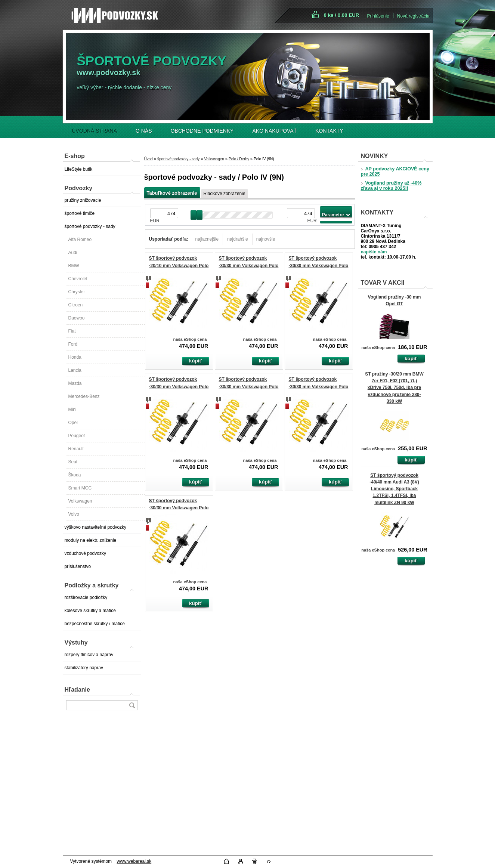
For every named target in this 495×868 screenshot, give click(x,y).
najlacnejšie (207, 239)
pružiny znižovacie (83, 200)
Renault (76, 449)
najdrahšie (237, 239)
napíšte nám (374, 252)
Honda (75, 357)
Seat (73, 462)
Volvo (74, 514)
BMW (74, 266)
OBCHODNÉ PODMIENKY (202, 131)
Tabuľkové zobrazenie (172, 193)
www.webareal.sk (134, 861)
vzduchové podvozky (85, 553)
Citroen (76, 305)
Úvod (148, 159)
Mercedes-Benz (84, 396)
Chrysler (77, 292)
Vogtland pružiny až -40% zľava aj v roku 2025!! (391, 186)
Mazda (75, 383)
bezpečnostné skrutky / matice (95, 624)
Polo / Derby (239, 159)
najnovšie (266, 239)
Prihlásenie (378, 16)
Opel (73, 423)
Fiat (72, 331)
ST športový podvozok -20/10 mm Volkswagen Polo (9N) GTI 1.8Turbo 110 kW (179, 265)
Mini (72, 410)
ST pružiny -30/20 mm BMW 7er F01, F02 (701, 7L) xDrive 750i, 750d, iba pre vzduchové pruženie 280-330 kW (394, 388)
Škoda (75, 475)
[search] (132, 705)
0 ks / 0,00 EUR (342, 15)
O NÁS (144, 131)
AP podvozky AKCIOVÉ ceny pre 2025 (395, 172)
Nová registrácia (413, 16)
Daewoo (77, 318)
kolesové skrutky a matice (90, 611)
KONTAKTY (329, 131)
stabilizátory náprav (84, 668)
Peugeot (77, 436)
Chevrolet (78, 279)
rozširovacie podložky (86, 597)
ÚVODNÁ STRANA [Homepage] (95, 131)
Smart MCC (80, 488)
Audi (73, 253)
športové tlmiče (80, 213)
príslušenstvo (78, 566)
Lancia (75, 370)
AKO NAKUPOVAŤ (274, 131)
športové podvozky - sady (90, 226)
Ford (73, 344)
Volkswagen (80, 501)
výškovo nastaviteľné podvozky (96, 527)
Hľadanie (77, 690)
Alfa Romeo (80, 240)
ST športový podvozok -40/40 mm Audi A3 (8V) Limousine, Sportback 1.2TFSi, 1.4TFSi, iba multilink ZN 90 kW (394, 489)
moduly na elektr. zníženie (91, 540)
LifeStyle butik (79, 169)
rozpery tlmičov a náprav (89, 655)
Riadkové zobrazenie (225, 194)
